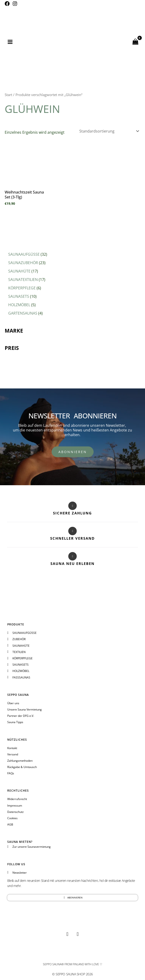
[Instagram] (15, 4)
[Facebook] (7, 4)
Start (8, 95)
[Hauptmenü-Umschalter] (10, 42)
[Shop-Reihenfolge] (109, 131)
